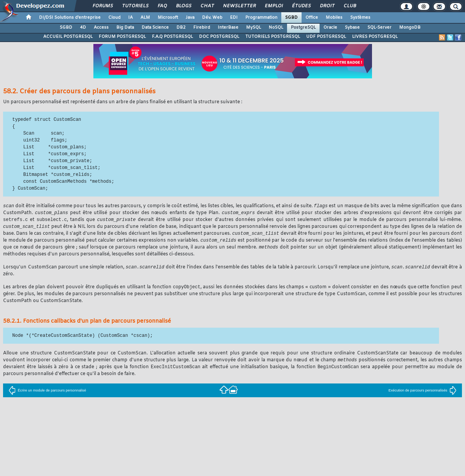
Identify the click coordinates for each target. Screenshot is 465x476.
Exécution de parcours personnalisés (423, 395)
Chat (207, 6)
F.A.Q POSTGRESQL (172, 37)
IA (131, 18)
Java (190, 18)
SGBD (291, 18)
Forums (102, 6)
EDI (234, 18)
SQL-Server (379, 28)
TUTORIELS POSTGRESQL (273, 37)
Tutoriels (135, 6)
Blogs (183, 6)
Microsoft (168, 18)
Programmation (261, 18)
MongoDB (410, 28)
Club (349, 6)
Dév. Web (212, 18)
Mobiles (334, 18)
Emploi (273, 6)
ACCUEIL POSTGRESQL (68, 37)
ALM (145, 18)
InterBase (228, 28)
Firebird (202, 28)
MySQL (254, 28)
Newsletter (239, 6)
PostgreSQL (303, 28)
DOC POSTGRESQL (219, 37)
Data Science (155, 28)
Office (312, 18)
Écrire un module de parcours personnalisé (47, 395)
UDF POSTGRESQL (326, 37)
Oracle (330, 28)
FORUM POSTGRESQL (122, 37)
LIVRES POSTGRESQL (375, 37)
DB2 (181, 28)
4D (83, 28)
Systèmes (360, 18)
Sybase (352, 28)
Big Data (125, 28)
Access (101, 28)
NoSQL (276, 28)
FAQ (162, 6)
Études (301, 6)
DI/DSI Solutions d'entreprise (70, 18)
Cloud (114, 18)
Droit (327, 6)
